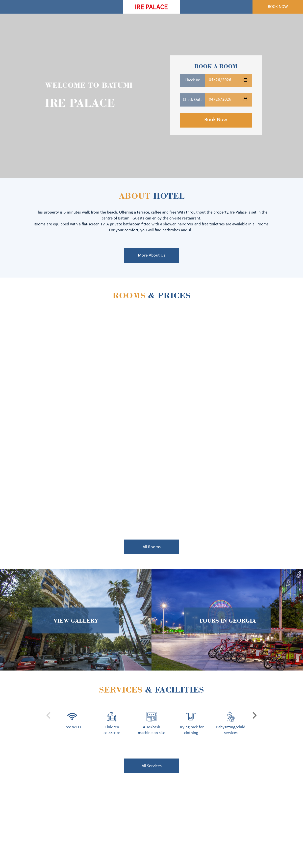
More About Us (152, 255)
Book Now (278, 7)
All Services (152, 766)
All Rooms (152, 547)
